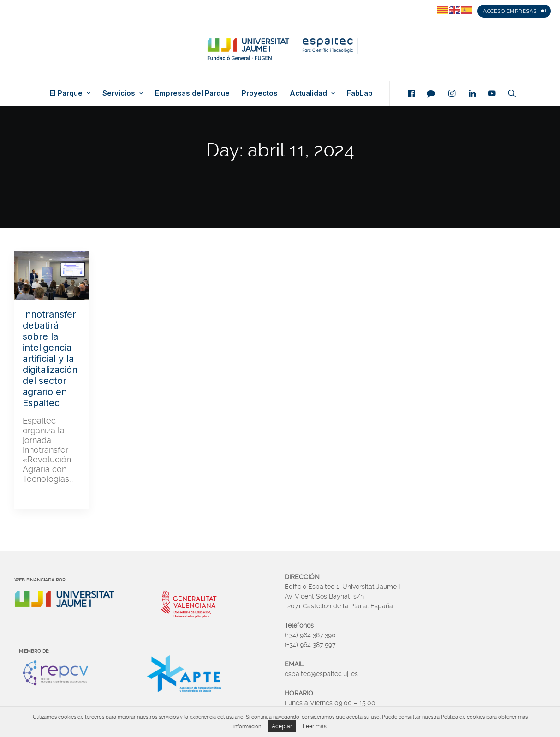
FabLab (360, 93)
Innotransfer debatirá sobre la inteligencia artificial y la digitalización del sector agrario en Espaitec (50, 359)
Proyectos (260, 93)
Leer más (315, 726)
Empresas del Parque (192, 93)
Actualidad (312, 93)
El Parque (70, 93)
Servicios (123, 93)
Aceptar (282, 726)
